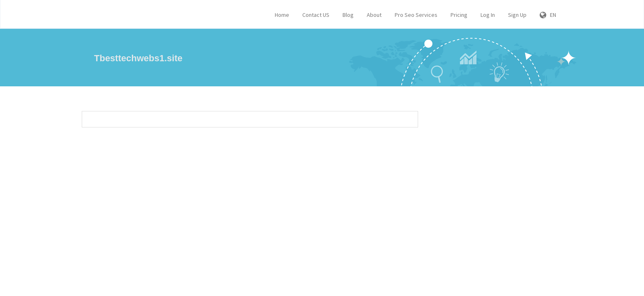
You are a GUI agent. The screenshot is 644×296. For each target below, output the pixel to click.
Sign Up (517, 15)
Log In (488, 15)
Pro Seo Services (416, 15)
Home (282, 15)
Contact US (316, 15)
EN (548, 15)
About (374, 15)
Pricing (459, 15)
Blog (348, 15)
